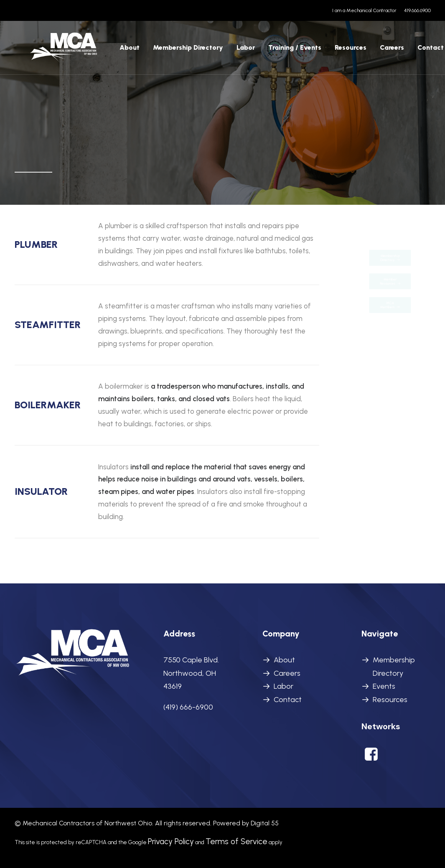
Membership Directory (160, 51)
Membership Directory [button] (390, 235)
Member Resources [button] (390, 281)
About (101, 51)
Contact (402, 51)
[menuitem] (366, 10)
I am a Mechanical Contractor (364, 10)
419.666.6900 (417, 10)
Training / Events (266, 51)
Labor (284, 686)
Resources (322, 51)
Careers (364, 51)
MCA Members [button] (390, 327)
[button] (371, 758)
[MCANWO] (50, 51)
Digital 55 (265, 823)
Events (384, 686)
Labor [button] (217, 51)
